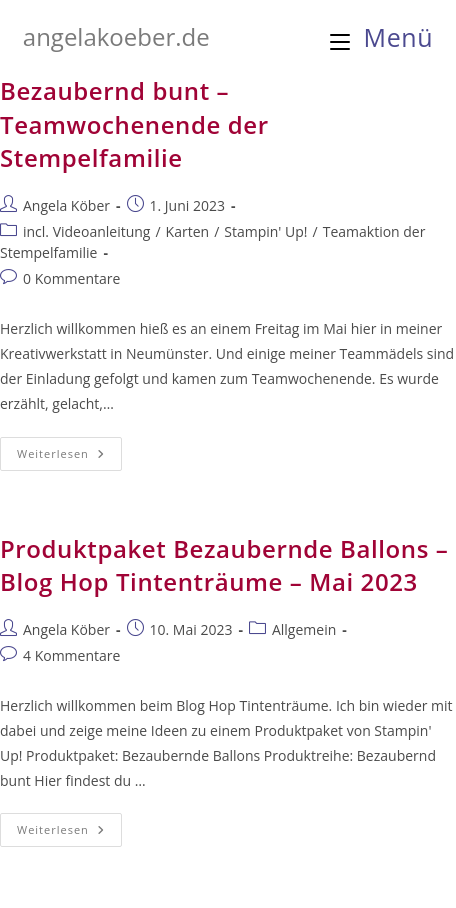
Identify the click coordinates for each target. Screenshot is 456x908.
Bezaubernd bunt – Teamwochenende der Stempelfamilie (134, 124)
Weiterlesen (69, 457)
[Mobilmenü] (381, 37)
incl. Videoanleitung (86, 231)
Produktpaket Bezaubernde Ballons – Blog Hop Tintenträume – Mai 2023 (224, 565)
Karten (188, 231)
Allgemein (304, 629)
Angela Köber (66, 205)
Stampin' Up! (265, 231)
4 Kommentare (71, 655)
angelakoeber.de (116, 36)
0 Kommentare (71, 278)
